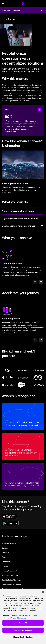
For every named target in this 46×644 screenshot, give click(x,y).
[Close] (43, 592)
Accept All (23, 623)
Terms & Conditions (10, 575)
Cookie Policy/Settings (11, 580)
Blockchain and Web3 (11, 10)
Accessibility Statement (12, 584)
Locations (6, 562)
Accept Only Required (23, 630)
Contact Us (7, 557)
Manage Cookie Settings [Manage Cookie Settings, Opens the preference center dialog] (23, 637)
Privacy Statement (9, 571)
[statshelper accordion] (40, 110)
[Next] (41, 282)
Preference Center (9, 543)
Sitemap (5, 566)
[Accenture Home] (23, 3)
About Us (6, 552)
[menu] (3, 3)
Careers (5, 548)
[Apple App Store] (9, 516)
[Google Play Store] (10, 523)
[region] (23, 616)
